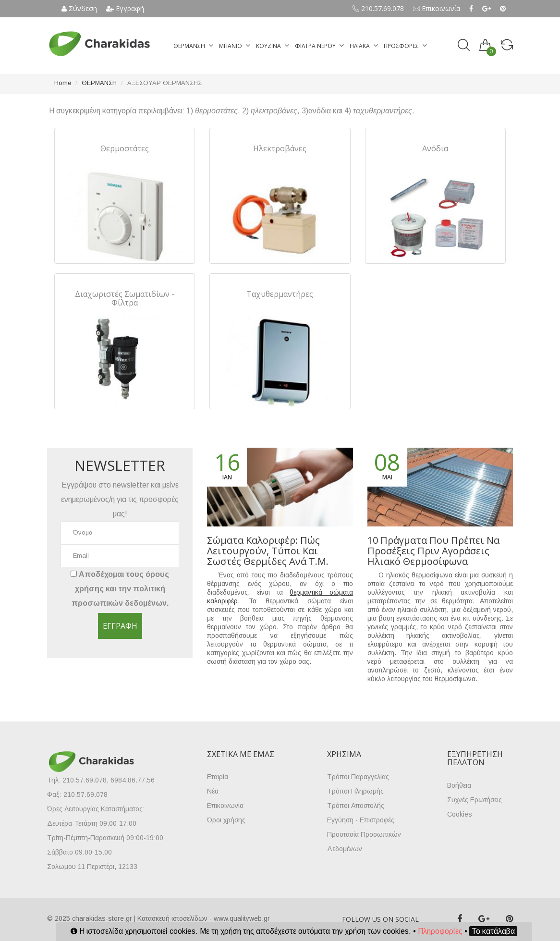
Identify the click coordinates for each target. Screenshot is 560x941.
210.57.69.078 (378, 8)
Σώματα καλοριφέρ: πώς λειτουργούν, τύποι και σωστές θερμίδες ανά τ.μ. (268, 551)
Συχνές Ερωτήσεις (475, 800)
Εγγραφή (125, 8)
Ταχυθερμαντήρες (280, 294)
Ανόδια (435, 148)
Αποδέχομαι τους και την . (120, 589)
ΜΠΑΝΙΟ (231, 46)
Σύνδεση (79, 8)
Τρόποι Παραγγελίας (358, 777)
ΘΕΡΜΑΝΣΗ (189, 46)
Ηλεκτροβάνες (280, 148)
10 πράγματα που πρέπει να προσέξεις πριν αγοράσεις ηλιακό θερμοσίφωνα (433, 551)
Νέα (213, 791)
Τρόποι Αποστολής (356, 806)
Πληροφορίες (440, 931)
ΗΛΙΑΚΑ (360, 46)
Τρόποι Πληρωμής (355, 791)
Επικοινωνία (437, 8)
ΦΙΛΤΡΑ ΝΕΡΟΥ (315, 46)
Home (63, 83)
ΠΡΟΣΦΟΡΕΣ (401, 46)
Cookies (460, 814)
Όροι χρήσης (226, 820)
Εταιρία (218, 777)
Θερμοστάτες (125, 148)
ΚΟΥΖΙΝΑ (268, 46)
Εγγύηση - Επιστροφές (361, 820)
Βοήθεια (459, 785)
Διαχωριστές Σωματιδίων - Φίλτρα (125, 298)
